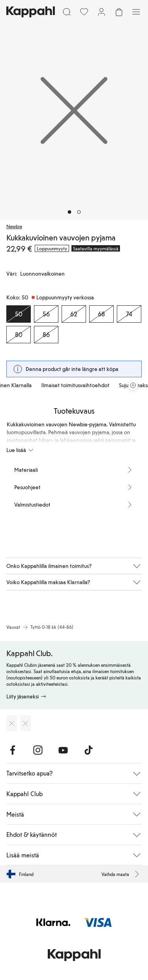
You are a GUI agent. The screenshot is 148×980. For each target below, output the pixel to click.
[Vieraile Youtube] (63, 750)
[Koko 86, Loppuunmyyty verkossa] (46, 335)
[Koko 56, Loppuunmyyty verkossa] (46, 314)
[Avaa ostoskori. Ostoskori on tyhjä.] (119, 12)
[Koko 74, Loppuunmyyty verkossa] (129, 314)
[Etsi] (67, 12)
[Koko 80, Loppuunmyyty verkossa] (19, 335)
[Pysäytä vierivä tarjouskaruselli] (133, 385)
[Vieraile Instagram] (38, 750)
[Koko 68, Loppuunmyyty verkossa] (101, 314)
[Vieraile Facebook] (13, 750)
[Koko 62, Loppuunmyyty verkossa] (74, 314)
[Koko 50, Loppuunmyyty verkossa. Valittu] (19, 314)
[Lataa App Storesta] (12, 723)
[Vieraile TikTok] (88, 750)
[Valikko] (136, 12)
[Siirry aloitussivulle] (31, 12)
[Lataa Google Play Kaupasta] (25, 723)
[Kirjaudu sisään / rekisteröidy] (101, 12)
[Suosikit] (84, 12)
